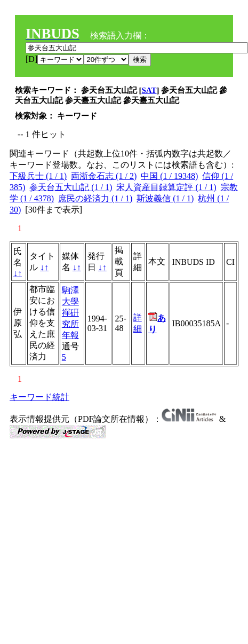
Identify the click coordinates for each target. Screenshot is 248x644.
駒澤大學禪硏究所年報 (70, 313)
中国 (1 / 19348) (169, 176)
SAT (149, 90)
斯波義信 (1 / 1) (165, 198)
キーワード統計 (39, 397)
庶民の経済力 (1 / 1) (95, 198)
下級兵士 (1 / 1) (38, 176)
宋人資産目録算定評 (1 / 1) (166, 187)
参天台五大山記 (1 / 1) (71, 187)
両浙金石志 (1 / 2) (104, 176)
